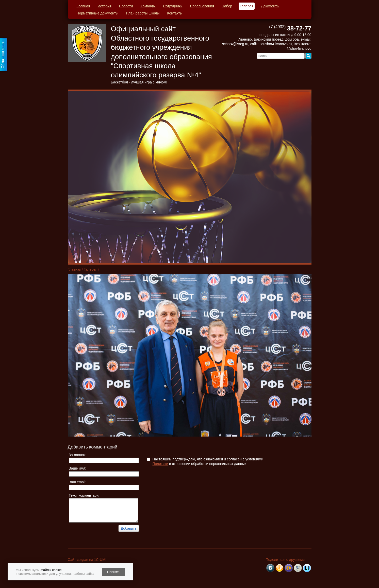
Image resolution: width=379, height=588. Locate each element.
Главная (83, 6)
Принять (114, 572)
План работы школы (143, 13)
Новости (126, 6)
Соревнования (202, 6)
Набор (227, 6)
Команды (148, 6)
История (105, 6)
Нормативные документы (98, 13)
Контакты (175, 13)
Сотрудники (173, 6)
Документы (270, 6)
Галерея (247, 6)
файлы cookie (51, 570)
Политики (160, 464)
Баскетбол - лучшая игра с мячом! (139, 82)
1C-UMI (100, 560)
